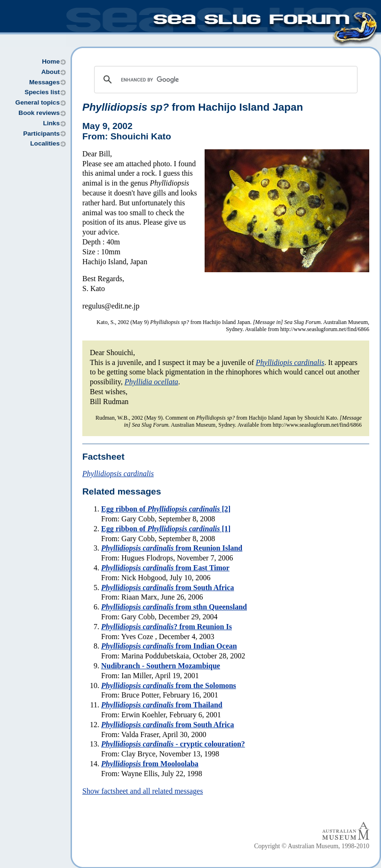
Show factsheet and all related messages (143, 791)
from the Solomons (169, 685)
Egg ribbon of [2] (166, 509)
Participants (41, 134)
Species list (42, 92)
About (51, 72)
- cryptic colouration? (173, 744)
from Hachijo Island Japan (193, 107)
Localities (45, 143)
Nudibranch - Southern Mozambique (161, 666)
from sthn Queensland (174, 607)
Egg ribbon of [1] (166, 529)
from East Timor (165, 568)
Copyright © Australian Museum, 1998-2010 (312, 846)
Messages (44, 82)
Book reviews (39, 113)
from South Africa (167, 588)
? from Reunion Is (167, 627)
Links (51, 123)
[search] (224, 80)
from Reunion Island (172, 548)
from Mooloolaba (150, 764)
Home (51, 61)
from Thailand (162, 705)
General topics (38, 102)
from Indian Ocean (169, 646)
